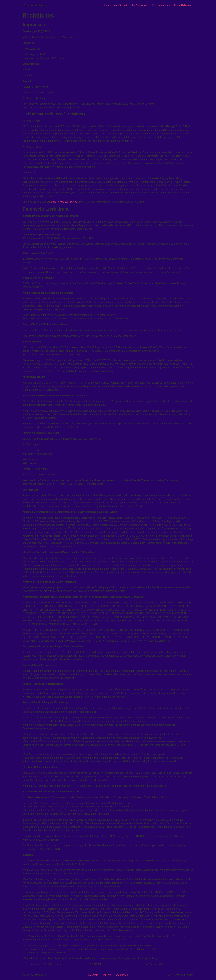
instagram (93, 975)
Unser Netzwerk (183, 5)
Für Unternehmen (161, 5)
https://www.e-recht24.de (64, 202)
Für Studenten (139, 5)
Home (106, 5)
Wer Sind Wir (121, 5)
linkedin (107, 975)
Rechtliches (122, 975)
